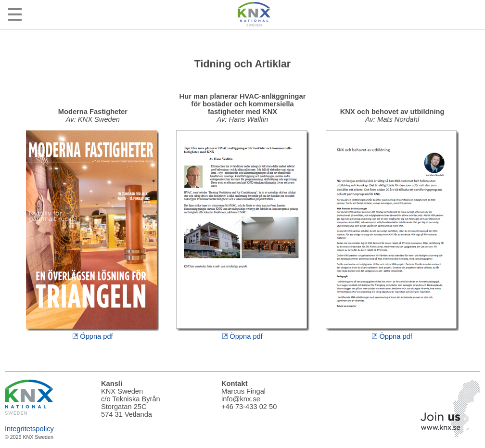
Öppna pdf (93, 333)
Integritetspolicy (29, 429)
